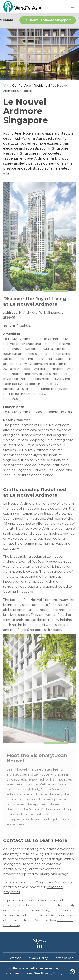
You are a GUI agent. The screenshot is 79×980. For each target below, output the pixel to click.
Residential (42, 86)
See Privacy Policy (48, 973)
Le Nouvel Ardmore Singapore (48, 20)
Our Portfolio (22, 86)
